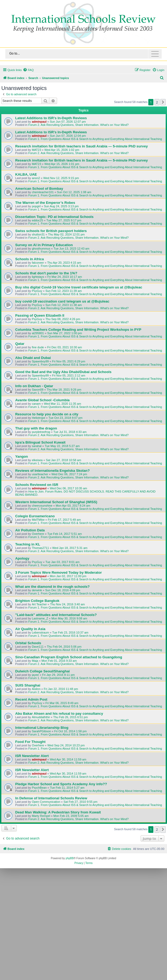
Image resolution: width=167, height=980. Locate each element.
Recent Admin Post (31, 699)
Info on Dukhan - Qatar (34, 386)
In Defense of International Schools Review (51, 798)
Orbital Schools (28, 643)
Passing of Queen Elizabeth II (40, 315)
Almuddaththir (41, 717)
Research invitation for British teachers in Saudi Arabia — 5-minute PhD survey (81, 146)
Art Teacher (39, 604)
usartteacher (40, 474)
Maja (35, 661)
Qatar (20, 344)
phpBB (70, 858)
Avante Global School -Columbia (42, 400)
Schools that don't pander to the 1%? (46, 273)
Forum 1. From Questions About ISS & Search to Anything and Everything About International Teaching (95, 139)
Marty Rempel (41, 816)
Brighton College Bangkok (37, 601)
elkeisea (37, 460)
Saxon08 (37, 390)
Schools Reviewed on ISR (37, 485)
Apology (22, 558)
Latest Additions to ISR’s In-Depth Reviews (51, 118)
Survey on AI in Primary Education (44, 245)
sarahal (37, 446)
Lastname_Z (40, 618)
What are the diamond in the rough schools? (52, 587)
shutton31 (38, 234)
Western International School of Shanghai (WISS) (56, 502)
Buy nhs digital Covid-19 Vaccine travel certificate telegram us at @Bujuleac (79, 287)
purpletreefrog (41, 432)
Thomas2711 (40, 548)
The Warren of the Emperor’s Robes (45, 203)
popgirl (36, 206)
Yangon (22, 456)
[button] (163, 102)
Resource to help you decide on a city (47, 414)
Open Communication (46, 802)
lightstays (38, 277)
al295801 (38, 333)
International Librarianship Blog (42, 728)
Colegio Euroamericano (35, 516)
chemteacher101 (43, 192)
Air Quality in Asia (30, 629)
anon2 (36, 178)
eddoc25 (37, 220)
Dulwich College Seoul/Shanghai (42, 671)
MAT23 (36, 150)
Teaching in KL (28, 544)
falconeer (38, 263)
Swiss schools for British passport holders (51, 231)
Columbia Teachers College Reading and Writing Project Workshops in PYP (78, 330)
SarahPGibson (41, 731)
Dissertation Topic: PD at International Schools (54, 217)
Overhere (38, 534)
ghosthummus (41, 249)
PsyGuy (37, 291)
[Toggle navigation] (84, 54)
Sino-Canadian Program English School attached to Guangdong (69, 657)
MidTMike (38, 520)
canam (36, 404)
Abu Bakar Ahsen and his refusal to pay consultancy (59, 714)
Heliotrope (38, 418)
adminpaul (39, 122)
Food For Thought (30, 742)
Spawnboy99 (40, 361)
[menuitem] (28, 70)
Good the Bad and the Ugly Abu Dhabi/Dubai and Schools (63, 372)
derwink (37, 590)
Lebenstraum (40, 632)
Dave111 (38, 647)
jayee (35, 675)
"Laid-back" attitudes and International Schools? (56, 615)
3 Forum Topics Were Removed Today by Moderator (59, 572)
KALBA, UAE (26, 174)
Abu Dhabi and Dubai (33, 358)
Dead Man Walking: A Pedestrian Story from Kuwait (58, 812)
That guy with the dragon (36, 428)
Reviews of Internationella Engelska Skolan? (52, 471)
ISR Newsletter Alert (32, 756)
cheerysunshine (42, 506)
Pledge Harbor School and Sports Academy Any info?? (61, 784)
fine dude (38, 347)
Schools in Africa (29, 259)
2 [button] (157, 102)
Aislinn (36, 689)
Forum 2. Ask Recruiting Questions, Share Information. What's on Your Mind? (78, 125)
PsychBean (39, 788)
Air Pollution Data (30, 530)
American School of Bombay (39, 189)
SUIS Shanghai (28, 685)
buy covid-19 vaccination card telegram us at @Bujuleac (62, 301)
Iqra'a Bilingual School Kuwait (40, 442)
